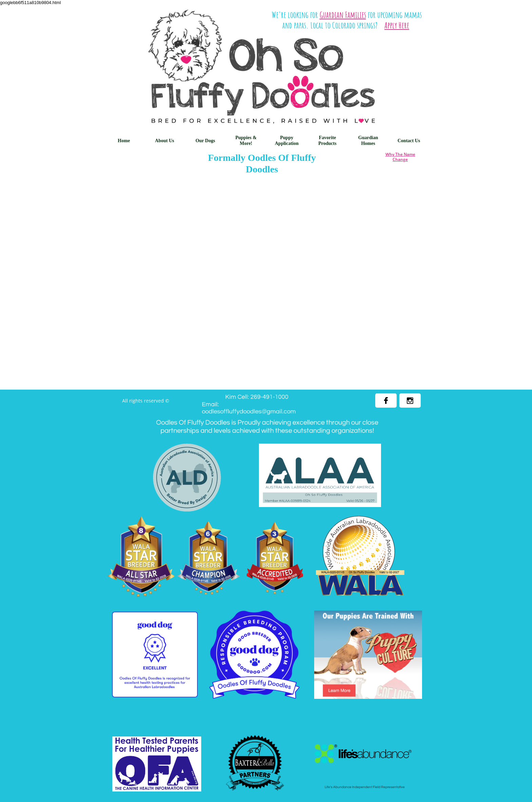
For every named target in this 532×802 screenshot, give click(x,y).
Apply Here (397, 25)
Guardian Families (343, 15)
